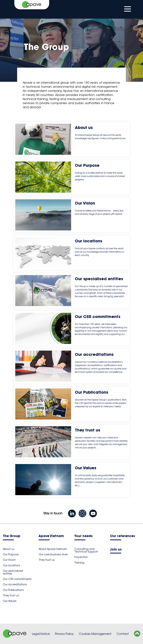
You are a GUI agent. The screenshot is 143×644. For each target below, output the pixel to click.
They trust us (11, 595)
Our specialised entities (13, 572)
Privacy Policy (64, 634)
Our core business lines (53, 554)
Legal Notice (41, 634)
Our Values (10, 601)
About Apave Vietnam (53, 549)
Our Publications (13, 590)
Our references (123, 536)
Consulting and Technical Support (86, 550)
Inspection (81, 557)
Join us (116, 550)
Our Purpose (11, 554)
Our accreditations (15, 584)
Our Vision (9, 560)
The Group (12, 536)
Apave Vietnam (51, 536)
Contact (123, 634)
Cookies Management (95, 634)
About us (9, 549)
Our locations (11, 565)
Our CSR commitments (17, 579)
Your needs (83, 536)
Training (79, 563)
